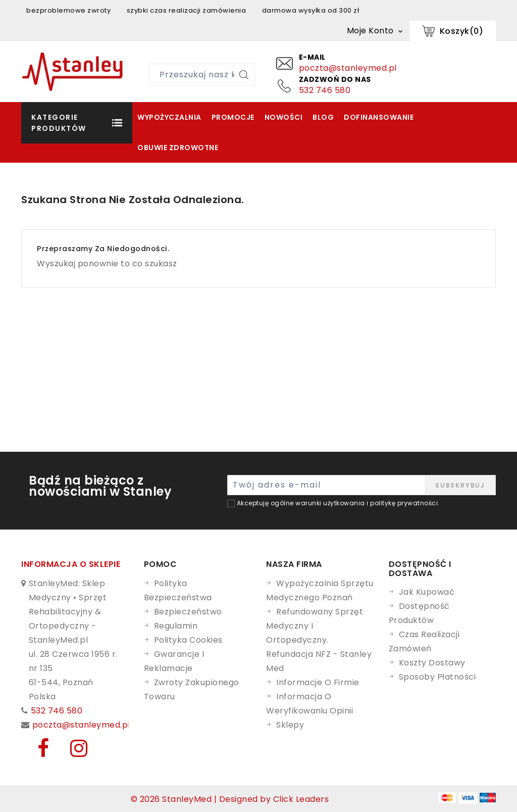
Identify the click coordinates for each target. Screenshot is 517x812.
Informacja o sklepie (71, 564)
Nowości (284, 117)
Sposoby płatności (437, 677)
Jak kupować (427, 592)
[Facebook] (38, 753)
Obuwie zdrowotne (178, 148)
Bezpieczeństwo (188, 612)
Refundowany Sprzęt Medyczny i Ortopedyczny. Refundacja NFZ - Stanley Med (319, 640)
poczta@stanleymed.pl (348, 68)
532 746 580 (325, 90)
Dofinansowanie (379, 117)
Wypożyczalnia (169, 117)
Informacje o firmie (318, 682)
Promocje (233, 117)
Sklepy (290, 725)
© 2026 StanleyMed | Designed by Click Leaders (230, 799)
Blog (323, 117)
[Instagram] (72, 753)
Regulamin (176, 626)
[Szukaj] (244, 75)
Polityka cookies (188, 640)
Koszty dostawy (432, 663)
